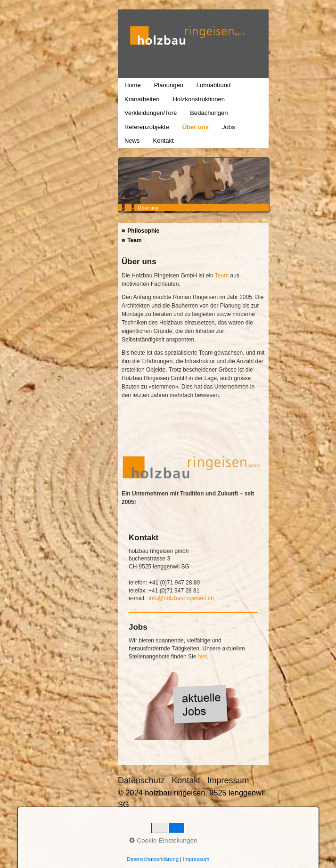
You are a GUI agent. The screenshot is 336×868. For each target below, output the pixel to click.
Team (134, 240)
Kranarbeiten (142, 99)
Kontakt (164, 141)
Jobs (228, 127)
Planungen (169, 85)
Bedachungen (209, 113)
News (132, 141)
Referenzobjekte (147, 127)
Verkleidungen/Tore (151, 113)
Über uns (196, 127)
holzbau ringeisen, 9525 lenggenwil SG (123, 52)
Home (133, 85)
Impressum (228, 780)
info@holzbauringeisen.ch (181, 598)
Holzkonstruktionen (199, 99)
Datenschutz (141, 780)
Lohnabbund (213, 85)
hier (202, 657)
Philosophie (143, 231)
